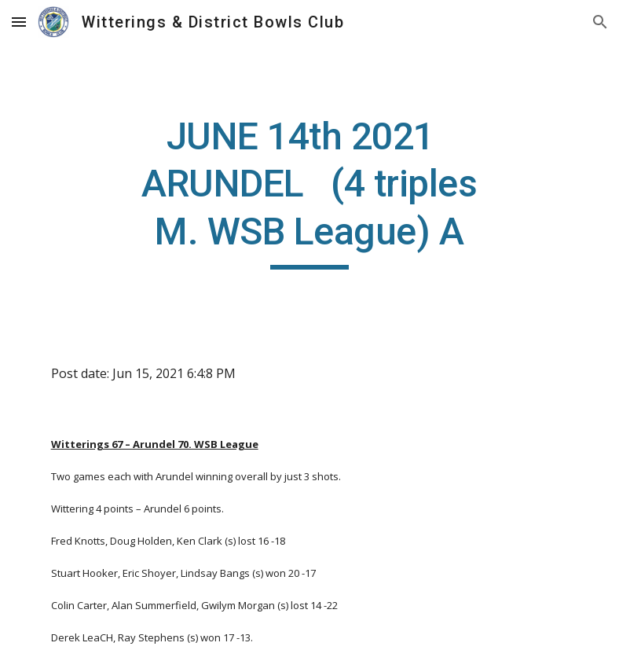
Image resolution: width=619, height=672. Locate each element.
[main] (309, 191)
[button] (19, 22)
